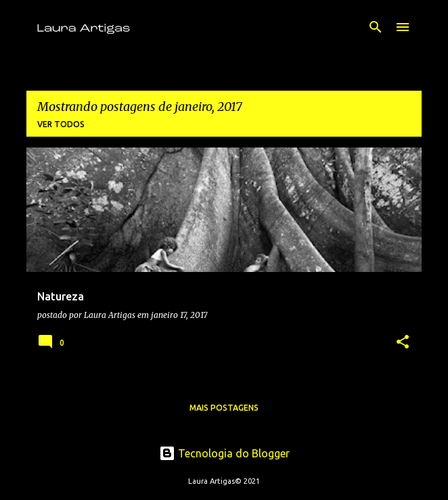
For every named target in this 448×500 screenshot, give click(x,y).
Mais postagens (224, 408)
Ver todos (61, 124)
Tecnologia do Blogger (224, 453)
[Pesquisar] (376, 27)
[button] (403, 343)
